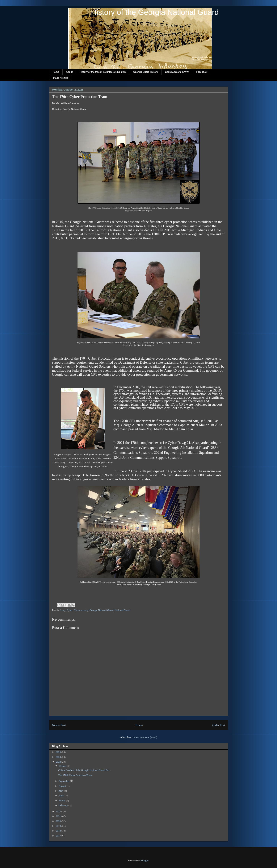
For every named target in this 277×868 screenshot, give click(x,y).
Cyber (70, 610)
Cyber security (81, 610)
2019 (59, 826)
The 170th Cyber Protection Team (75, 775)
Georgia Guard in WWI (177, 72)
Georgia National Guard (101, 610)
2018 (59, 831)
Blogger (144, 860)
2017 (59, 836)
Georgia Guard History (146, 72)
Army (63, 610)
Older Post (219, 725)
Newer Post (59, 725)
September (64, 781)
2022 (59, 811)
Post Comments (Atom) (145, 737)
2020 (59, 821)
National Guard (122, 610)
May (61, 791)
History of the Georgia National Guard (155, 12)
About (69, 72)
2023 (59, 762)
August (63, 786)
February (64, 805)
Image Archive (61, 78)
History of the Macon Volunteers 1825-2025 (103, 72)
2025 (59, 752)
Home (56, 72)
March (62, 800)
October (63, 766)
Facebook (202, 72)
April (62, 796)
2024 (59, 757)
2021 (59, 816)
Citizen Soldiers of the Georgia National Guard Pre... (85, 770)
